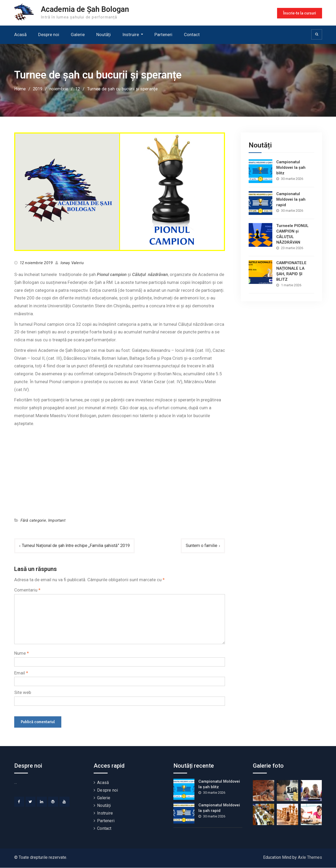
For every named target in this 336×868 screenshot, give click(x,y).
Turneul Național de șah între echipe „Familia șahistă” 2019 (80, 546)
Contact (192, 34)
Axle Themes (310, 858)
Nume (22, 653)
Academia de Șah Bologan (88, 9)
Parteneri (163, 34)
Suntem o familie (200, 546)
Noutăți (104, 34)
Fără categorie (33, 520)
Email (21, 673)
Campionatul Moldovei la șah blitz (291, 167)
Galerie (78, 34)
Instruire (131, 34)
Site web (23, 693)
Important (57, 520)
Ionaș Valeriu (72, 263)
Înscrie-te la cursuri (299, 13)
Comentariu (27, 590)
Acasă (20, 34)
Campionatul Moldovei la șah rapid (291, 199)
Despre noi (49, 34)
